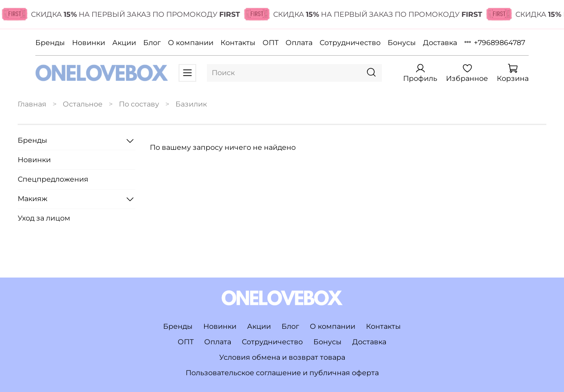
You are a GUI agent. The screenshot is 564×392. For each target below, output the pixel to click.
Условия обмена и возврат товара (282, 357)
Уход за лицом (44, 218)
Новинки (89, 43)
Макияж (32, 199)
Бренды (50, 43)
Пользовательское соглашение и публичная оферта (282, 373)
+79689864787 (499, 43)
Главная (32, 104)
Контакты (238, 43)
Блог (152, 43)
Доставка (440, 43)
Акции (124, 43)
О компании (191, 43)
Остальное (83, 104)
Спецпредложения (53, 179)
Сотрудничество (350, 43)
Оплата (299, 43)
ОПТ (271, 43)
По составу (139, 104)
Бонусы (402, 43)
